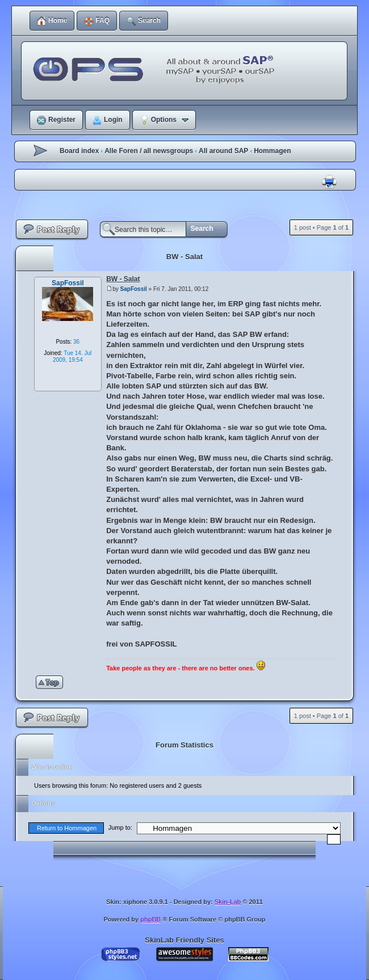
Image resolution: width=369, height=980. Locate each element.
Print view (329, 182)
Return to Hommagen (67, 828)
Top (51, 682)
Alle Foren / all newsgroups (149, 151)
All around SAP (223, 151)
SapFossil (134, 289)
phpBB (150, 919)
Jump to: (120, 827)
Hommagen (272, 151)
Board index (79, 151)
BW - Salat (184, 257)
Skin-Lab (228, 902)
